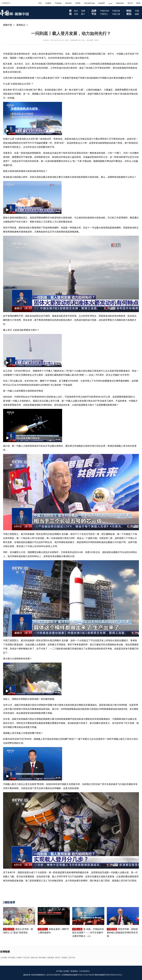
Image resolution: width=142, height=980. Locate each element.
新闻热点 (21, 25)
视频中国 (8, 25)
